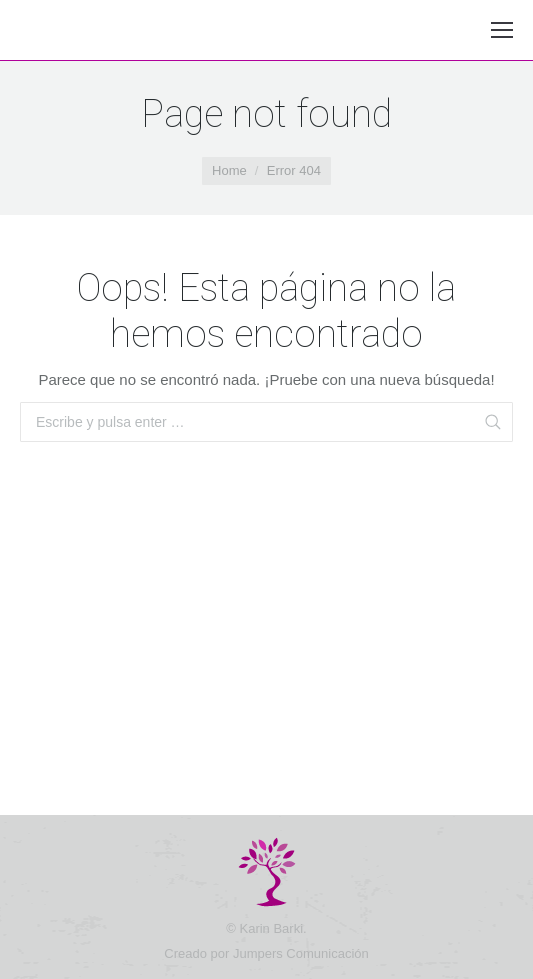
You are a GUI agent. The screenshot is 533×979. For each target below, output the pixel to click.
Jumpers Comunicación (301, 953)
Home (229, 170)
